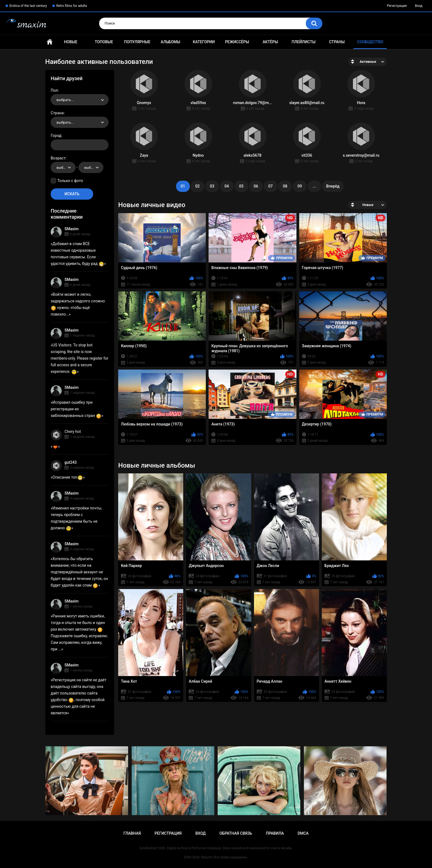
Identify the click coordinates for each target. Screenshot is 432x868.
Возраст (58, 158)
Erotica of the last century (28, 6)
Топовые (104, 42)
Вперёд (333, 186)
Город (56, 135)
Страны (337, 42)
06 (256, 186)
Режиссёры (237, 42)
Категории (204, 42)
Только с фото (70, 181)
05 (241, 186)
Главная (50, 42)
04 (227, 186)
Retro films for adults (72, 6)
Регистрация (397, 6)
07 (271, 186)
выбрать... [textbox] (65, 100)
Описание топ (68, 477)
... (314, 186)
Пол (54, 90)
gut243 (71, 462)
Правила (275, 833)
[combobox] (80, 100)
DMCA (303, 833)
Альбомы (170, 42)
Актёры (270, 42)
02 (198, 186)
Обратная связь (236, 833)
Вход (419, 6)
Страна (57, 113)
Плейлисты (303, 42)
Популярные (137, 42)
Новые (71, 42)
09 (300, 186)
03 (212, 186)
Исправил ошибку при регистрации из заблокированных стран (76, 409)
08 (285, 186)
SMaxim (71, 229)
